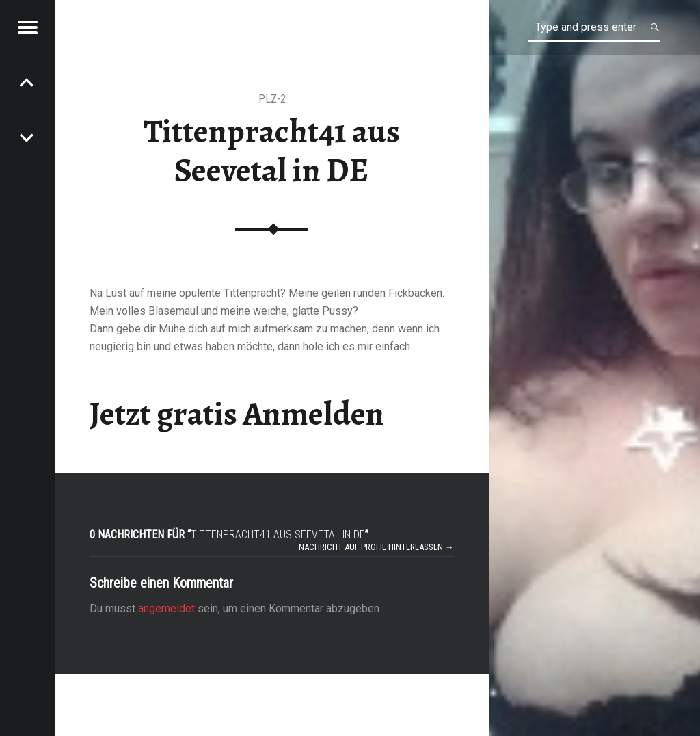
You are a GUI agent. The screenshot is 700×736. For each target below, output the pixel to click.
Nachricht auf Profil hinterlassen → (376, 547)
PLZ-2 (272, 99)
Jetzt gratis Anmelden (237, 414)
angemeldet (166, 608)
